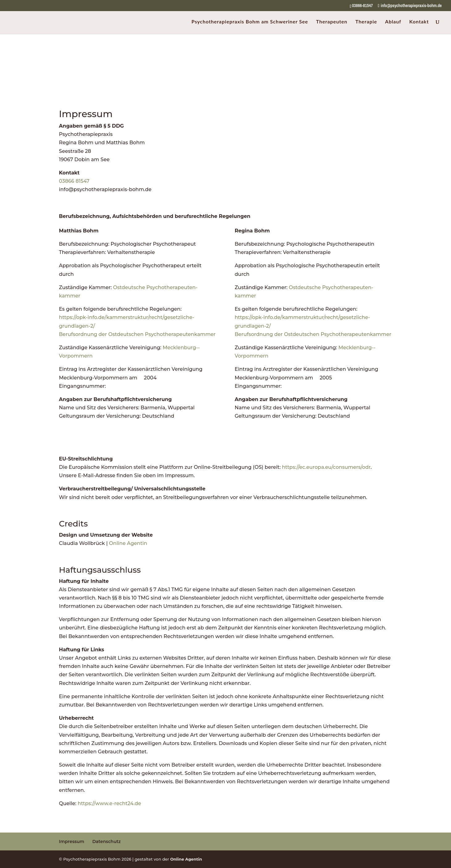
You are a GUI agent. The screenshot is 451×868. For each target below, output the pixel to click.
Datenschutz (106, 841)
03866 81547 (74, 181)
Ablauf (393, 22)
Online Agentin (128, 543)
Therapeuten (332, 22)
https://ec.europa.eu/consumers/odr (326, 467)
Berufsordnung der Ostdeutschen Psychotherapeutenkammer (137, 334)
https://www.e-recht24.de (110, 803)
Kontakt (419, 22)
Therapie (366, 22)
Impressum (72, 841)
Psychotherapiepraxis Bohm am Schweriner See (250, 22)
